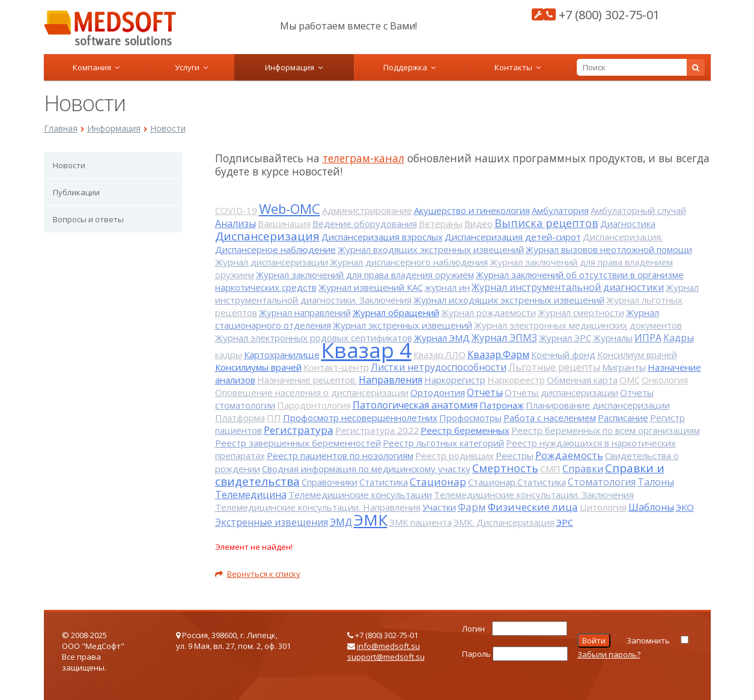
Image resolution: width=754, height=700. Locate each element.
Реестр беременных (465, 430)
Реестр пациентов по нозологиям (340, 455)
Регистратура (299, 430)
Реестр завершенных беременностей (298, 443)
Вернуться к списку (258, 574)
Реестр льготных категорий (443, 443)
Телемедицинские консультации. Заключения (534, 495)
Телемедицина (251, 495)
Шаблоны (651, 507)
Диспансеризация (267, 236)
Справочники (330, 482)
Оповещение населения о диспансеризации (312, 392)
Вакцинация (284, 224)
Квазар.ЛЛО (439, 355)
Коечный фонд (563, 355)
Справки (583, 469)
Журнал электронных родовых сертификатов (314, 338)
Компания (96, 67)
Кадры (679, 338)
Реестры (515, 455)
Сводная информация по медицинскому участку (366, 469)
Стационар (438, 482)
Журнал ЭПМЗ (504, 338)
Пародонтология (314, 405)
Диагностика (628, 224)
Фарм (472, 507)
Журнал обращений (396, 312)
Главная (61, 128)
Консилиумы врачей (258, 367)
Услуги (191, 67)
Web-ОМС (290, 208)
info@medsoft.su (388, 646)
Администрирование (367, 210)
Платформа (240, 418)
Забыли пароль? (609, 654)
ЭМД (341, 522)
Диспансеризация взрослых (382, 237)
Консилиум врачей (637, 355)
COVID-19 (236, 210)
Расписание (623, 418)
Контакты (518, 67)
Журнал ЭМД (442, 338)
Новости (168, 128)
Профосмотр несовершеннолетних (360, 418)
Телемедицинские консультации (360, 495)
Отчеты (485, 392)
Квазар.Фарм (498, 355)
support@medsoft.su (386, 657)
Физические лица (533, 507)
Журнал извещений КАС (371, 287)
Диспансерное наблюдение (275, 249)
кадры (229, 355)
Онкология (665, 380)
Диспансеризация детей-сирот (513, 237)
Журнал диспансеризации (272, 262)
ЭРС (565, 522)
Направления (391, 380)
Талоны (656, 482)
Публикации (76, 192)
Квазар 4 (366, 350)
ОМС (630, 380)
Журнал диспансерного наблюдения (409, 262)
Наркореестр (516, 380)
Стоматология (602, 482)
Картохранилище (282, 355)
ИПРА (648, 338)
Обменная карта (582, 380)
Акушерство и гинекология (472, 210)
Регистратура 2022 (377, 430)
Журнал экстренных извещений (403, 325)
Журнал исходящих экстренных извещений (509, 300)
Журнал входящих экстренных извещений (431, 249)
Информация (294, 67)
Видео (479, 224)
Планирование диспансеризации (598, 405)
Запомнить (648, 641)
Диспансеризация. (623, 237)
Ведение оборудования (365, 224)
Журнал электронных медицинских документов (578, 325)
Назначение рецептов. (307, 380)
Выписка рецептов (546, 223)
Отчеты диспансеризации (561, 392)
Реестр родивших (455, 455)
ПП (274, 418)
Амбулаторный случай (638, 210)
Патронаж (502, 405)
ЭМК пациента (421, 522)
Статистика (384, 482)
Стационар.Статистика (517, 482)
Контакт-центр (336, 367)
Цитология (603, 507)
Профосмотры (470, 418)
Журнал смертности (581, 312)
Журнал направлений (305, 312)
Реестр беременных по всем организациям (606, 430)
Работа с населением (550, 418)
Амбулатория (560, 210)
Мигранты (624, 367)
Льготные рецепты (554, 367)
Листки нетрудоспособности (439, 367)
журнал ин (447, 287)
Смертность (505, 468)
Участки (439, 507)
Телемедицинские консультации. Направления (318, 507)
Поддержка (409, 67)
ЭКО (685, 507)
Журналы (613, 338)
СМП (550, 469)
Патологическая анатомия (415, 405)
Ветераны (441, 224)
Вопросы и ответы (88, 219)
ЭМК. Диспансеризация (504, 522)
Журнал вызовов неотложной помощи (609, 249)
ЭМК (371, 520)
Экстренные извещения (272, 522)
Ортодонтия (438, 392)
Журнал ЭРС (565, 338)
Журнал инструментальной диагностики (568, 287)
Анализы (236, 224)
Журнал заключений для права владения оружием (365, 275)
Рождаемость (569, 455)
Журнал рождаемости (488, 312)
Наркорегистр (455, 380)
